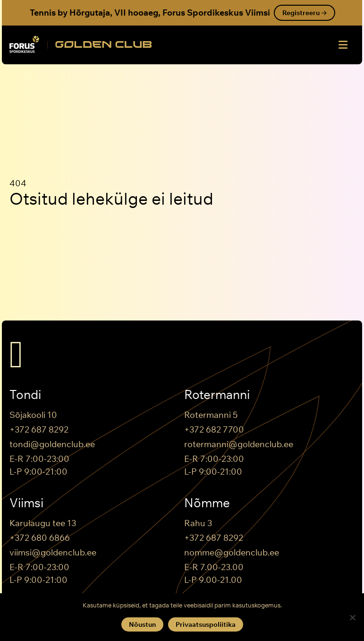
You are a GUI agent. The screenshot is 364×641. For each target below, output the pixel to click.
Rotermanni (217, 395)
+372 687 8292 (39, 429)
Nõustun (142, 624)
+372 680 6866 (40, 538)
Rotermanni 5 (211, 415)
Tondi (25, 395)
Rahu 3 (198, 523)
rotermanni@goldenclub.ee (239, 444)
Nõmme (207, 503)
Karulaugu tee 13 (43, 523)
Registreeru (305, 13)
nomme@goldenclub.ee (232, 552)
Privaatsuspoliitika (206, 624)
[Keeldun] (352, 617)
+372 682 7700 (214, 429)
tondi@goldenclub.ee (52, 444)
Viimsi (26, 503)
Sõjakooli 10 (33, 415)
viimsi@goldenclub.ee (53, 552)
